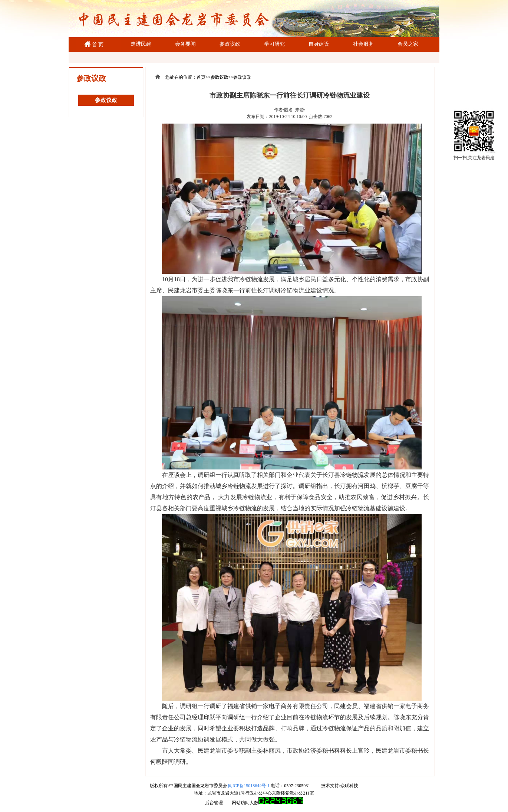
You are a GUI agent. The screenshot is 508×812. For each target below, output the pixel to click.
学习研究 (274, 44)
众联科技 (349, 786)
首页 (201, 77)
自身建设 (319, 44)
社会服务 (363, 44)
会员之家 (408, 44)
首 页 (97, 45)
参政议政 (230, 44)
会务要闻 (185, 44)
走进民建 (141, 44)
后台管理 (214, 803)
